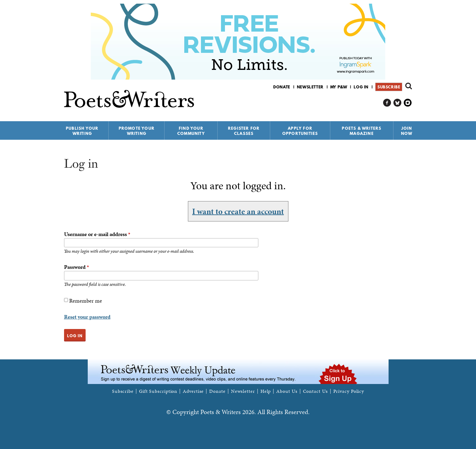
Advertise (193, 391)
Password (76, 267)
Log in (361, 87)
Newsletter (310, 87)
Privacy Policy (349, 391)
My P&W (339, 87)
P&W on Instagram (408, 103)
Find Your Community (191, 131)
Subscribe (389, 87)
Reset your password (87, 317)
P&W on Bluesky (398, 103)
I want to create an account (238, 211)
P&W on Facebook (387, 103)
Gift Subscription (158, 391)
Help (266, 391)
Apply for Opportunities (300, 131)
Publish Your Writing (82, 131)
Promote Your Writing (137, 131)
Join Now (407, 131)
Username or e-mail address (97, 234)
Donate (282, 87)
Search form (409, 86)
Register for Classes (244, 131)
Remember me (86, 301)
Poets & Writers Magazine (362, 131)
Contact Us (315, 391)
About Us (287, 391)
